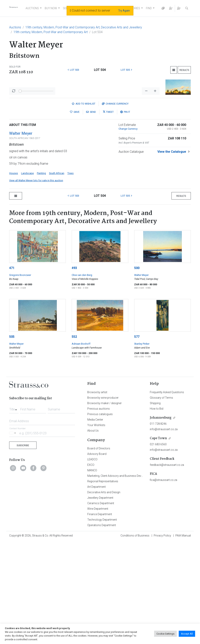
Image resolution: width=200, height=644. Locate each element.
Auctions (15, 27)
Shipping (155, 506)
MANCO (92, 573)
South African (57, 276)
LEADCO (92, 562)
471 (12, 371)
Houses (14, 276)
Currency (115, 206)
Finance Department (100, 617)
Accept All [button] (187, 634)
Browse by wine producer (103, 500)
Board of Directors (99, 551)
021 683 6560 (158, 547)
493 (74, 371)
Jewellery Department (100, 600)
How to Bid (157, 511)
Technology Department (102, 622)
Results (184, 70)
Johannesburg (161, 520)
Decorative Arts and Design (104, 595)
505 (12, 439)
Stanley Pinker (142, 446)
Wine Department (98, 611)
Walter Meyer (21, 236)
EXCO (91, 567)
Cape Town (158, 541)
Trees (71, 276)
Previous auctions (99, 511)
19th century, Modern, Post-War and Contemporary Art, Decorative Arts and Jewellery (84, 27)
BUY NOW (51, 8)
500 (137, 371)
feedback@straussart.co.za (167, 567)
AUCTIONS (32, 8)
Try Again (124, 11)
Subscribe (23, 548)
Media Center (95, 522)
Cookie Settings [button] (165, 634)
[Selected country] (13, 536)
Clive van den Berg (82, 378)
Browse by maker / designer (104, 506)
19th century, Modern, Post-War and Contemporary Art (51, 32)
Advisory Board (97, 556)
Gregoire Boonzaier (20, 378)
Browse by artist (97, 495)
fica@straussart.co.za (163, 583)
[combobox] (14, 511)
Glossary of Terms (161, 500)
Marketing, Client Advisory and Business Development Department (127, 578)
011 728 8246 (158, 526)
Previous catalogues (100, 517)
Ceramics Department (101, 606)
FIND (149, 8)
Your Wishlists (96, 528)
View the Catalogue (172, 254)
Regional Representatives (103, 584)
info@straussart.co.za (164, 532)
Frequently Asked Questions (167, 495)
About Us (93, 533)
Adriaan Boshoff (81, 446)
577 (137, 439)
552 (74, 439)
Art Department (96, 589)
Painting (41, 276)
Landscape (27, 276)
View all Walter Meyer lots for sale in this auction (36, 283)
